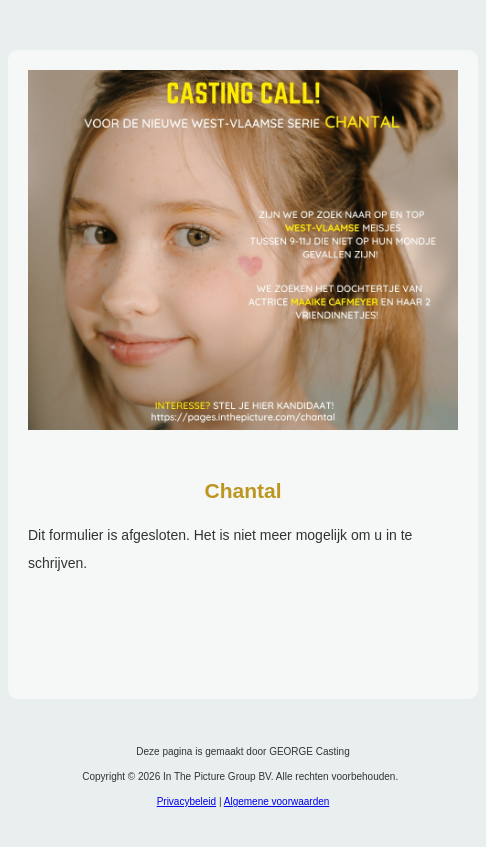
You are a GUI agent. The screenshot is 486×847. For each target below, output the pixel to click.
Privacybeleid (186, 801)
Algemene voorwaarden (277, 801)
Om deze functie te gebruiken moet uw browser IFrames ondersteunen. (243, 596)
